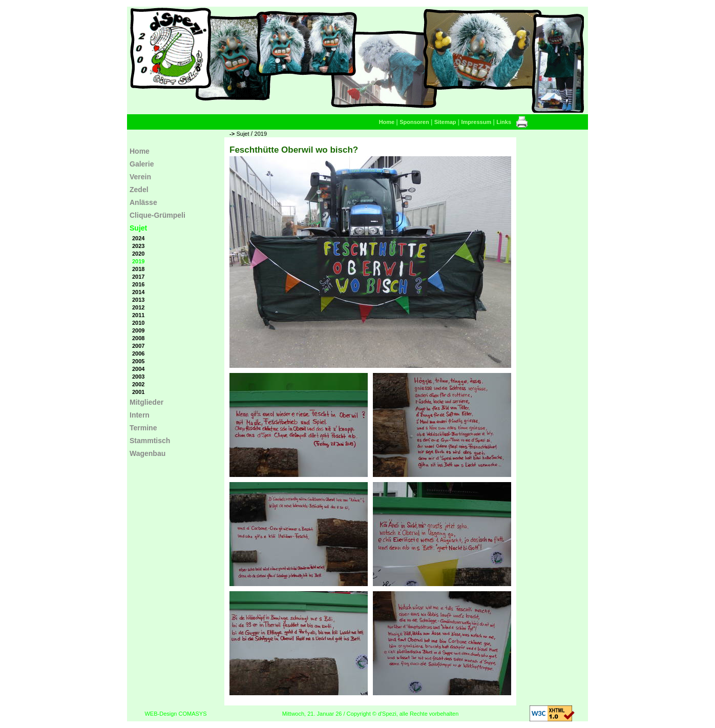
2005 (138, 361)
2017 (138, 277)
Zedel (139, 190)
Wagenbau (148, 453)
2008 (138, 338)
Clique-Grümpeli (157, 215)
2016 (138, 284)
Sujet (243, 134)
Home (387, 122)
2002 (138, 384)
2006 (138, 353)
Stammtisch (150, 441)
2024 (138, 238)
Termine (143, 428)
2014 (138, 292)
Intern (140, 415)
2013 (138, 300)
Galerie (142, 164)
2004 (138, 369)
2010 (138, 323)
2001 (138, 392)
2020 (138, 254)
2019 (261, 134)
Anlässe (143, 202)
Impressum (477, 122)
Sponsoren (414, 122)
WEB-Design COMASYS (175, 714)
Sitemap (445, 122)
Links (504, 122)
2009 (138, 330)
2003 (138, 377)
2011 (138, 315)
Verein (140, 177)
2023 (138, 246)
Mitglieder (146, 402)
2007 (138, 346)
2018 (138, 269)
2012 (138, 307)
